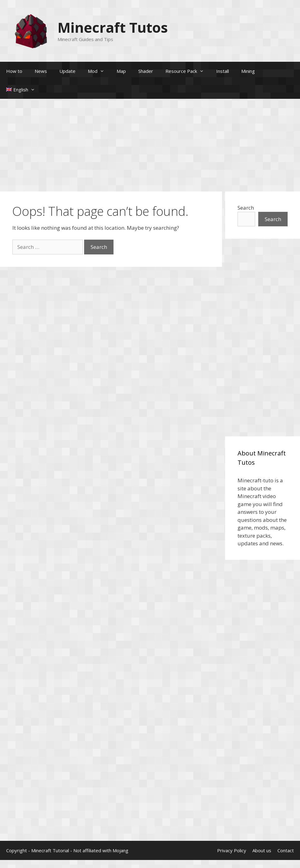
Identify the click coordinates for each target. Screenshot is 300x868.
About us (262, 850)
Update (67, 71)
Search (246, 208)
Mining (248, 71)
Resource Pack (188, 71)
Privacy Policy (232, 850)
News (41, 71)
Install (223, 71)
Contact (286, 850)
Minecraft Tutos (113, 27)
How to (14, 71)
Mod (99, 71)
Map (121, 71)
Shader (146, 71)
